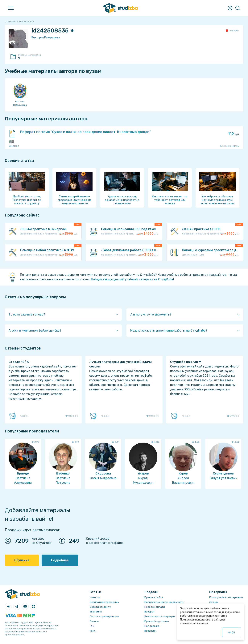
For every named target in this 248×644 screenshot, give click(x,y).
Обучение (22, 560)
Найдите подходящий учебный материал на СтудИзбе (132, 279)
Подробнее (60, 560)
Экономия (96, 612)
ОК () (232, 632)
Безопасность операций (160, 616)
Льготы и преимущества (104, 616)
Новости (95, 597)
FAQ (92, 626)
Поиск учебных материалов (226, 597)
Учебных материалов (31, 57)
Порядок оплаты (155, 607)
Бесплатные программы (104, 602)
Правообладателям (157, 621)
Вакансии (150, 631)
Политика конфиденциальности (164, 602)
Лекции (214, 602)
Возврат (149, 612)
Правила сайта (154, 597)
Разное (94, 621)
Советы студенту (100, 607)
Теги (92, 631)
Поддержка (152, 626)
